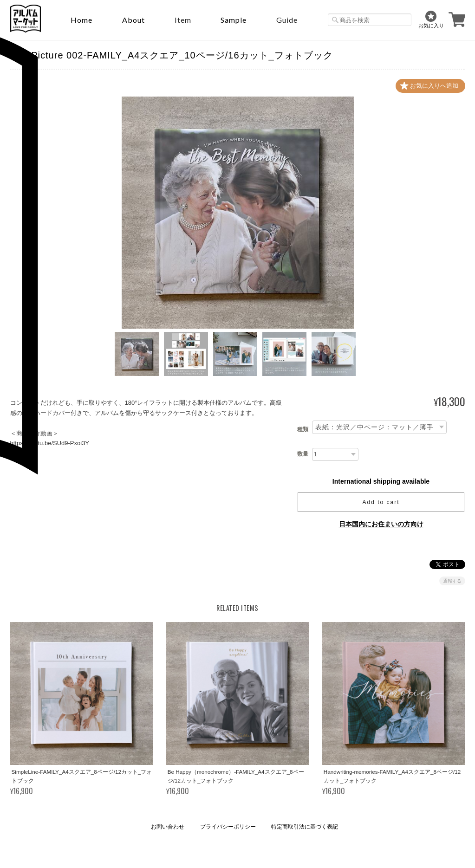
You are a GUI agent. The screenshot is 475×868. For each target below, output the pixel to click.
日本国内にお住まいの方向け (381, 524)
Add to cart (381, 502)
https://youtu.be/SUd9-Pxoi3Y (50, 443)
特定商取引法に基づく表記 (305, 827)
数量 (303, 454)
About (133, 20)
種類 (303, 429)
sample (234, 20)
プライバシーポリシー (228, 827)
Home (81, 20)
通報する (452, 581)
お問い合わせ (168, 827)
